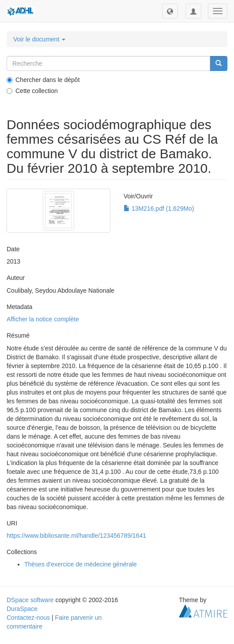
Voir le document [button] (39, 39)
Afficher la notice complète (43, 319)
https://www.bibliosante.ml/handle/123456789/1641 (76, 536)
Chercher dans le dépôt (43, 80)
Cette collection (32, 91)
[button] (170, 11)
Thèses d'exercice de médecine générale (81, 564)
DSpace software (30, 600)
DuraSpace (22, 609)
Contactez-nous (28, 618)
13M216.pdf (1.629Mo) (159, 208)
